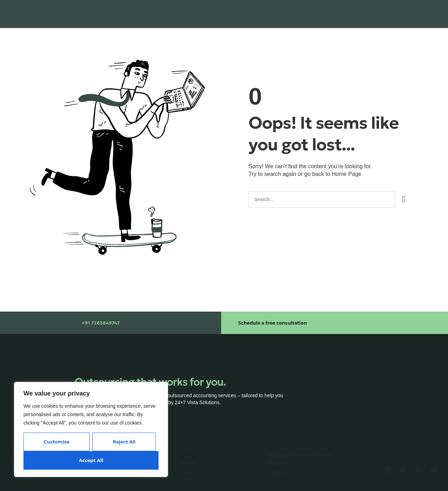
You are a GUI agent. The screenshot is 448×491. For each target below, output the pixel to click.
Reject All (124, 442)
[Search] (403, 199)
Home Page (347, 174)
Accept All (91, 460)
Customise (57, 442)
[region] (91, 429)
